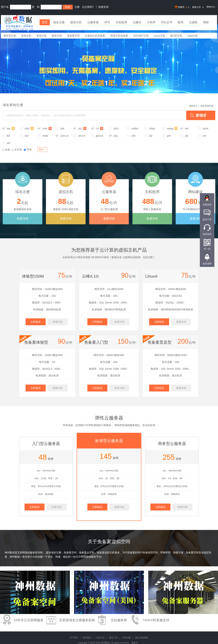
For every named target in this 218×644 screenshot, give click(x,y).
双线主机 (26, 36)
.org (115, 136)
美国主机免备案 (119, 36)
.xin (8, 143)
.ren (204, 136)
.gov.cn (99, 136)
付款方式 (100, 638)
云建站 (137, 22)
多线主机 (42, 36)
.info (133, 136)
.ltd (8, 136)
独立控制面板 (142, 638)
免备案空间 (73, 36)
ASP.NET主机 (141, 36)
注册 (77, 7)
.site (62, 128)
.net (186, 128)
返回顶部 (207, 264)
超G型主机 (176, 36)
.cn (99, 128)
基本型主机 (10, 36)
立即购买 (36, 322)
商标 (206, 22)
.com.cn (64, 136)
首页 (45, 22)
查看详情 (23, 219)
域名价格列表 (207, 106)
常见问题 (126, 638)
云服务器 (93, 22)
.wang (172, 128)
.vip (186, 136)
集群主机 (57, 36)
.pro (169, 136)
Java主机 (193, 36)
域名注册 (59, 22)
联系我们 (87, 638)
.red (26, 136)
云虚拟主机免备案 (95, 36)
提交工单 (113, 638)
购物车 (182, 7)
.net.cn (81, 136)
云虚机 (193, 22)
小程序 (151, 22)
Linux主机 (159, 36)
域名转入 (193, 106)
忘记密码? (88, 7)
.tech (116, 128)
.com (47, 128)
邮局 (181, 22)
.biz (151, 136)
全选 (6, 150)
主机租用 (121, 22)
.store (205, 128)
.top (10, 128)
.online (135, 128)
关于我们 (74, 638)
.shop (152, 128)
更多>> (42, 150)
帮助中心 (211, 7)
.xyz (82, 128)
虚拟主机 (76, 22)
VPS (107, 22)
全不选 (17, 150)
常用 (28, 150)
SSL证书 (167, 22)
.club (29, 128)
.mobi (45, 136)
